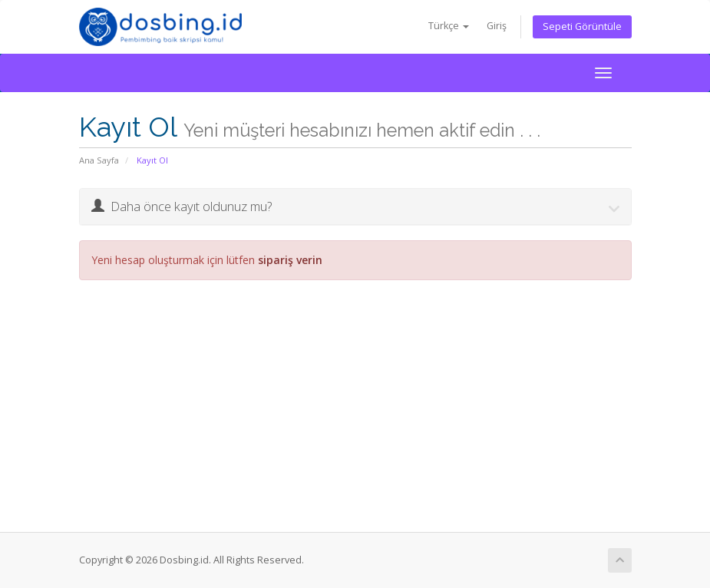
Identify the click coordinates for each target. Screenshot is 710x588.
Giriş (497, 26)
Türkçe (449, 26)
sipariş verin (290, 260)
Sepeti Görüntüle (582, 26)
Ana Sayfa (99, 160)
